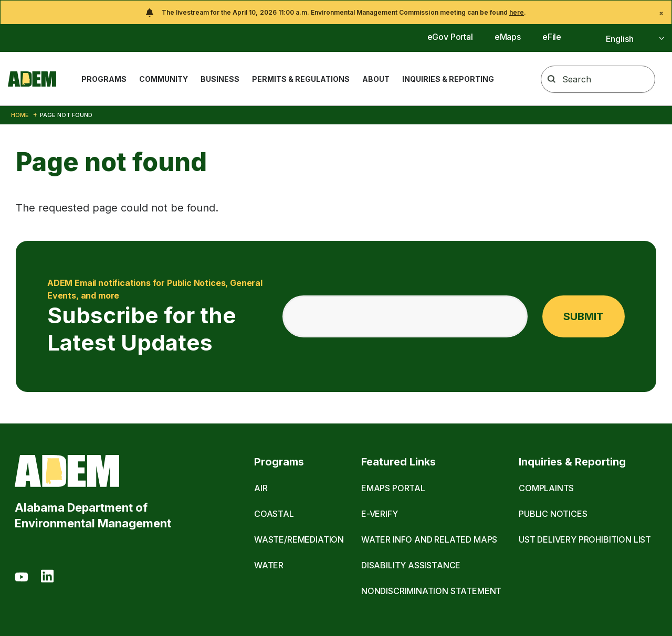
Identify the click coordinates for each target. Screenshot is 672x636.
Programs (104, 79)
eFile (552, 37)
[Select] (623, 39)
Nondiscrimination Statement (431, 591)
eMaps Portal (393, 488)
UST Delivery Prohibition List (585, 539)
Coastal (274, 514)
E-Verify (380, 514)
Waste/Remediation (299, 539)
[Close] (661, 13)
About (376, 79)
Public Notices (553, 514)
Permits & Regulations (301, 79)
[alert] (336, 12)
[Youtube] (22, 578)
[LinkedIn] (47, 578)
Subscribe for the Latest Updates (158, 316)
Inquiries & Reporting (448, 79)
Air (261, 488)
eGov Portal (450, 37)
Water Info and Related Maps (429, 539)
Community (164, 79)
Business (220, 79)
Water (269, 565)
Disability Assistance (411, 565)
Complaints (546, 488)
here (517, 12)
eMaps (508, 37)
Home (20, 115)
